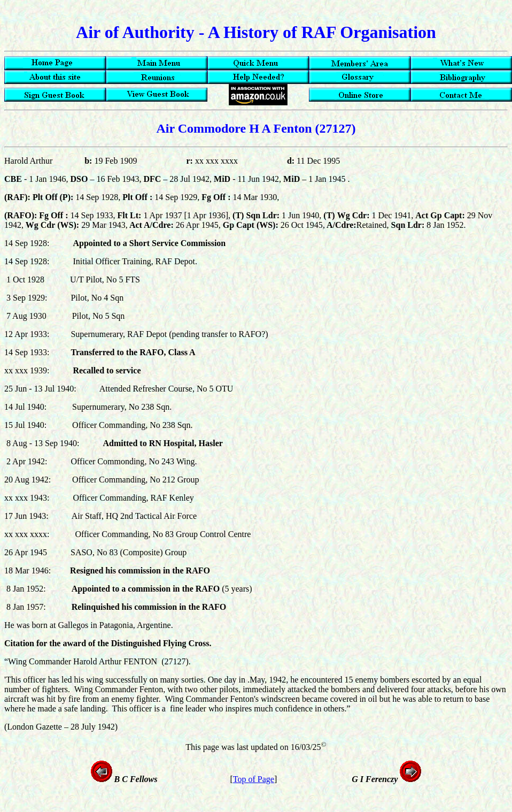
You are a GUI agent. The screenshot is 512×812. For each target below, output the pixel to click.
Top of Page (254, 779)
